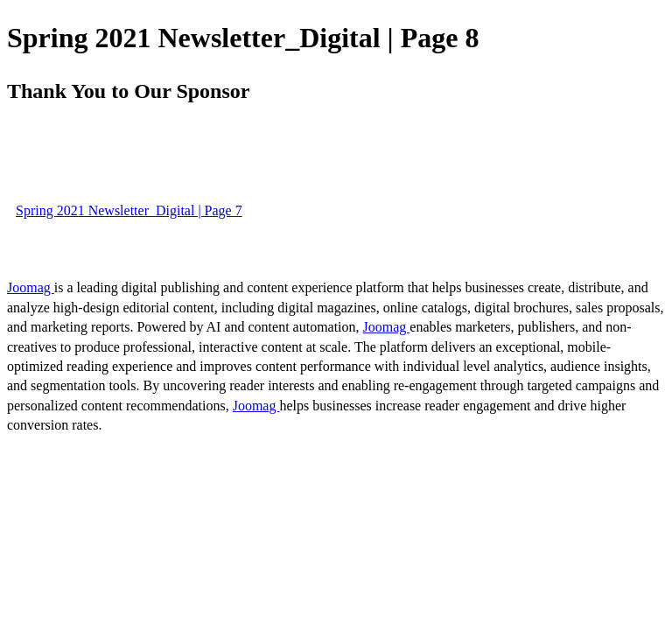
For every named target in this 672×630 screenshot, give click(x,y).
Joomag (31, 287)
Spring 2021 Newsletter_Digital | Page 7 (129, 210)
